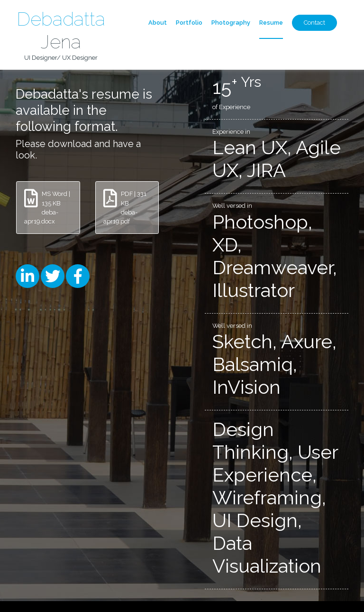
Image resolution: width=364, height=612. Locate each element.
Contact (314, 23)
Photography (231, 23)
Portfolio (189, 23)
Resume (271, 23)
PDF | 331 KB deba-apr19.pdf (125, 207)
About (158, 23)
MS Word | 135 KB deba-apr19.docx (47, 207)
